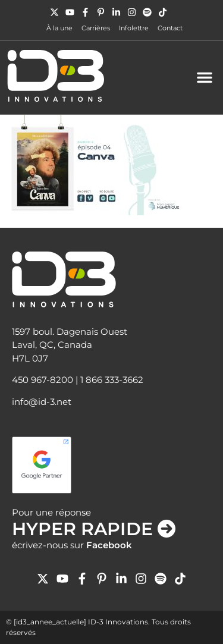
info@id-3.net (42, 402)
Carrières (96, 28)
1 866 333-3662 (112, 380)
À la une (59, 28)
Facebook (109, 545)
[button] (205, 77)
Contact (170, 28)
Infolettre (134, 28)
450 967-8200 (43, 380)
